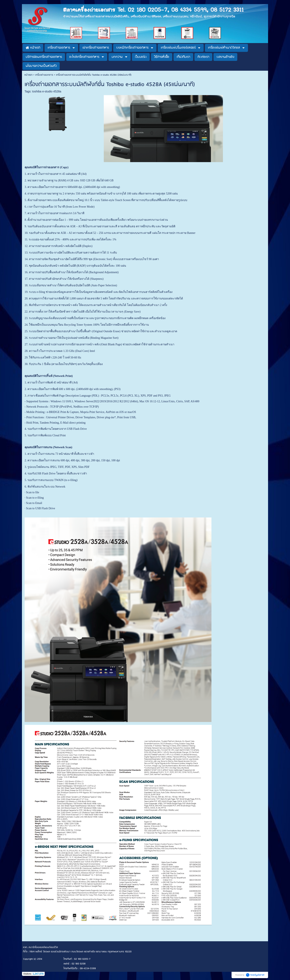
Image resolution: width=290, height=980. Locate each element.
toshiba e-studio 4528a (47, 91)
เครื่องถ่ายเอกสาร (44, 75)
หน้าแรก (28, 75)
